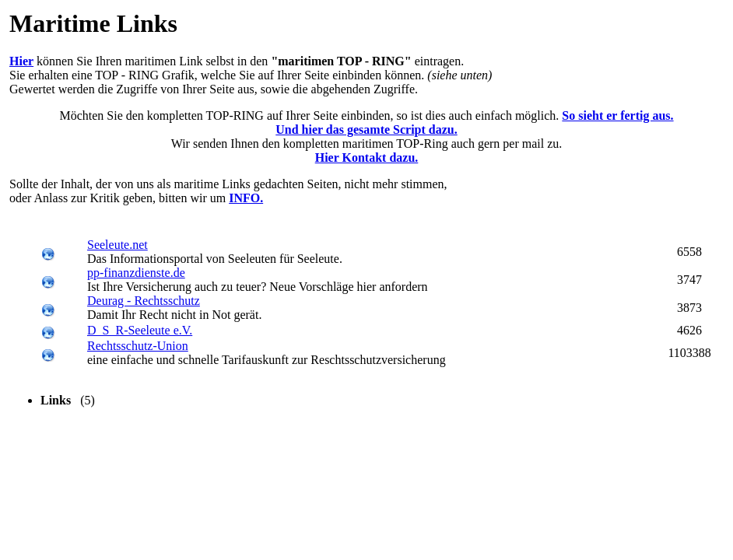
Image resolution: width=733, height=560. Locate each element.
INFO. (246, 198)
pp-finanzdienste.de (136, 273)
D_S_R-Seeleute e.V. (140, 330)
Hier (21, 61)
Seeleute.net (117, 245)
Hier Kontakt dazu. (367, 157)
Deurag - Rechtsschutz (144, 301)
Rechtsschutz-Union (138, 346)
